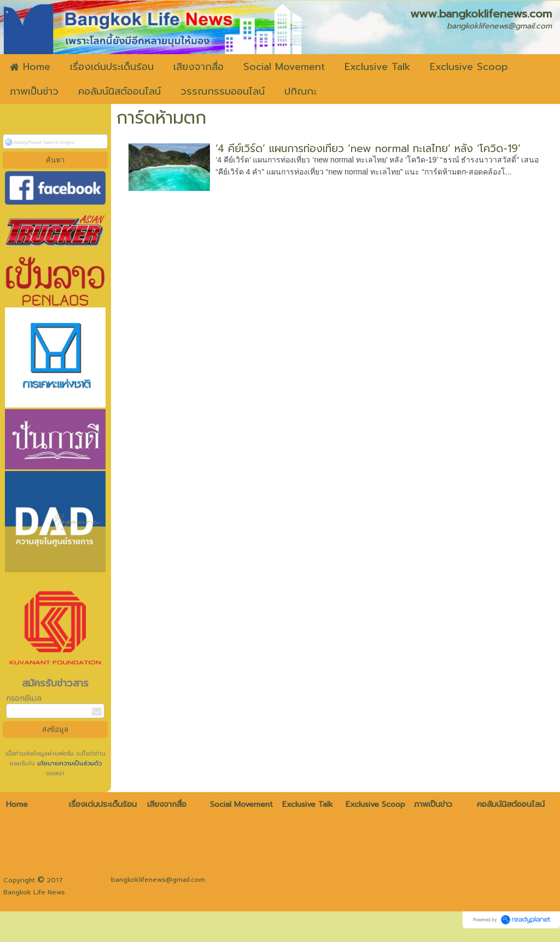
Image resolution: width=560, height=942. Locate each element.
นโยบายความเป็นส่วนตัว (68, 763)
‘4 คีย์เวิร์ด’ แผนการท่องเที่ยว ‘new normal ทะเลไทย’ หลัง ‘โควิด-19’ (368, 149)
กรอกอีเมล (24, 698)
